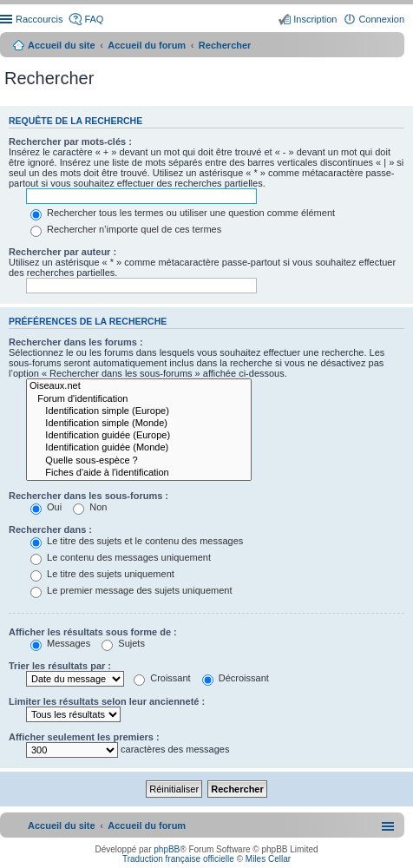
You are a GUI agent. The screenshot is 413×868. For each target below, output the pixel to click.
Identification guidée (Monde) (139, 448)
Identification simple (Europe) (139, 411)
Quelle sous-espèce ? (139, 461)
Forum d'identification (139, 399)
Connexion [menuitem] (381, 19)
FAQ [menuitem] (94, 19)
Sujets (123, 643)
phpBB (167, 849)
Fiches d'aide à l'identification (139, 473)
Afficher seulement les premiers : (84, 737)
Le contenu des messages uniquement (121, 557)
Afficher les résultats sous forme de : (93, 632)
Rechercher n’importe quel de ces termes (126, 229)
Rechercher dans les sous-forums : (88, 496)
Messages (60, 643)
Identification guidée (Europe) (139, 436)
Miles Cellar (268, 859)
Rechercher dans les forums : (76, 342)
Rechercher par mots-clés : (70, 141)
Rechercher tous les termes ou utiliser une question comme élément (183, 213)
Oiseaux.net (139, 386)
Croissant (162, 678)
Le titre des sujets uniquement (102, 574)
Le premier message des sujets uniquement (131, 590)
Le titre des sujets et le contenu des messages (137, 541)
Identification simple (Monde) (139, 424)
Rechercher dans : (50, 529)
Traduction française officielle (178, 859)
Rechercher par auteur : (62, 252)
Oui (46, 507)
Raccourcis (39, 19)
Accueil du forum (147, 45)
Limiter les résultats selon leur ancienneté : (107, 701)
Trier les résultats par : (60, 666)
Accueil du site (62, 45)
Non (90, 507)
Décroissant (236, 678)
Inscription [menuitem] (315, 19)
